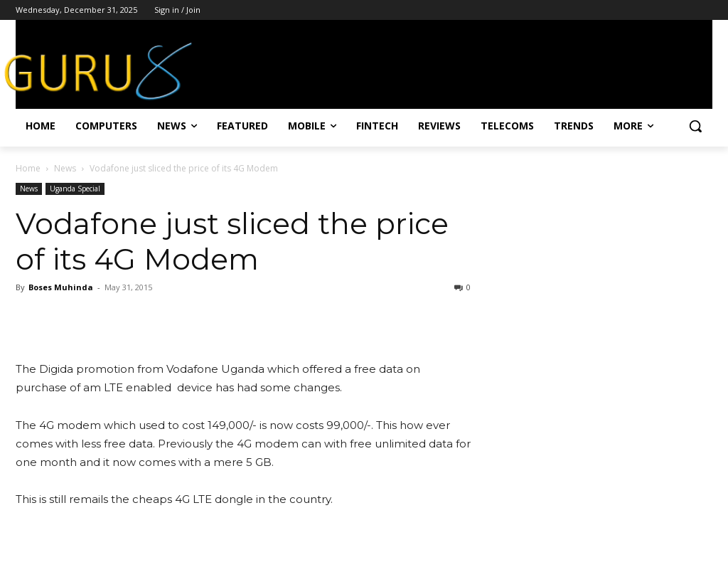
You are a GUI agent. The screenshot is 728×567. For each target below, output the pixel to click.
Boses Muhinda (61, 287)
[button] (695, 126)
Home (28, 168)
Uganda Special (75, 189)
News (65, 168)
